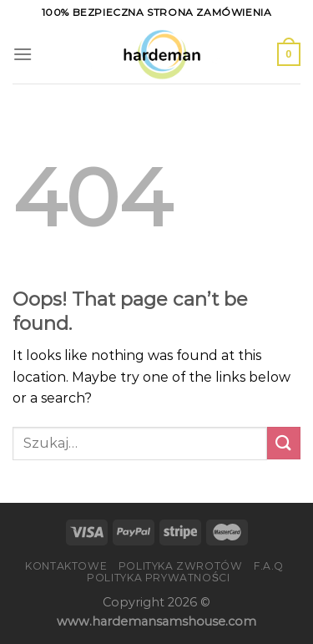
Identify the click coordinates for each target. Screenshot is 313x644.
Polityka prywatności (158, 578)
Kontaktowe (66, 566)
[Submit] (284, 443)
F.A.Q (269, 566)
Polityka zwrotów (181, 566)
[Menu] (23, 54)
